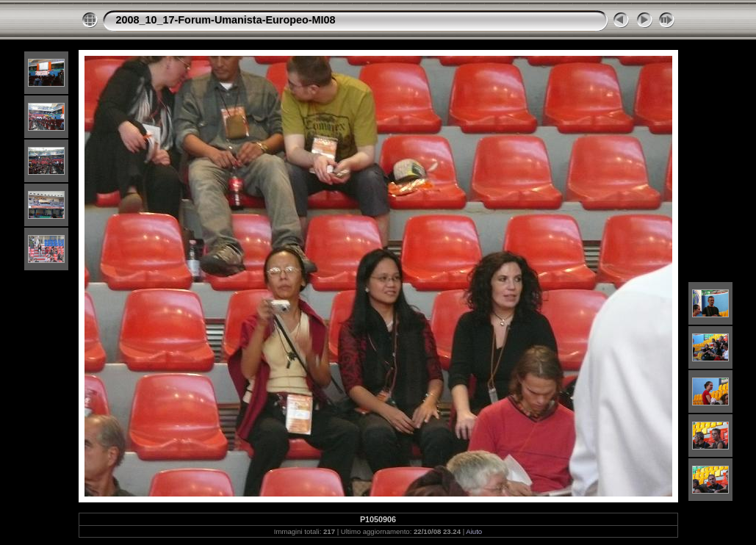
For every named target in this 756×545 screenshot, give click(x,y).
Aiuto (474, 531)
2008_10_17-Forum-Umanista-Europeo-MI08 (226, 20)
